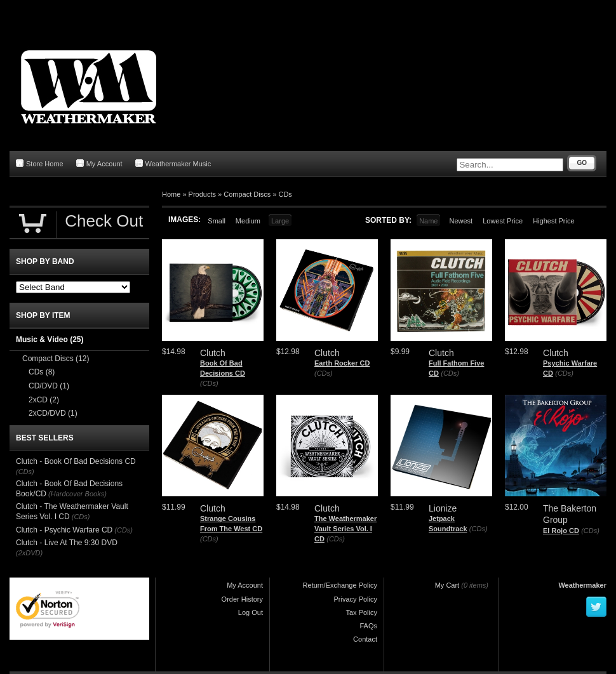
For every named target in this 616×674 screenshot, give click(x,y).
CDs (285, 194)
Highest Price (553, 221)
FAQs (368, 626)
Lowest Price (503, 221)
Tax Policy (361, 612)
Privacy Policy (356, 599)
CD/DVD (49, 386)
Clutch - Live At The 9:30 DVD (67, 543)
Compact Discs (247, 194)
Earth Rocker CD (342, 363)
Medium (248, 221)
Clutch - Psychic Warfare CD (64, 530)
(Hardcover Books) (77, 494)
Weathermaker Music (173, 163)
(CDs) (209, 383)
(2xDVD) (29, 553)
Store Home (40, 163)
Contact (365, 639)
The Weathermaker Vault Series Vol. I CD (345, 528)
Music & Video (50, 340)
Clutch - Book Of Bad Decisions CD (76, 461)
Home (171, 194)
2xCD (44, 400)
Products (202, 194)
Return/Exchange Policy (340, 585)
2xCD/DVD (53, 413)
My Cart (447, 585)
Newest (461, 221)
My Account (99, 163)
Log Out (251, 612)
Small (217, 221)
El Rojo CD (561, 531)
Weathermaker (582, 585)
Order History (242, 599)
